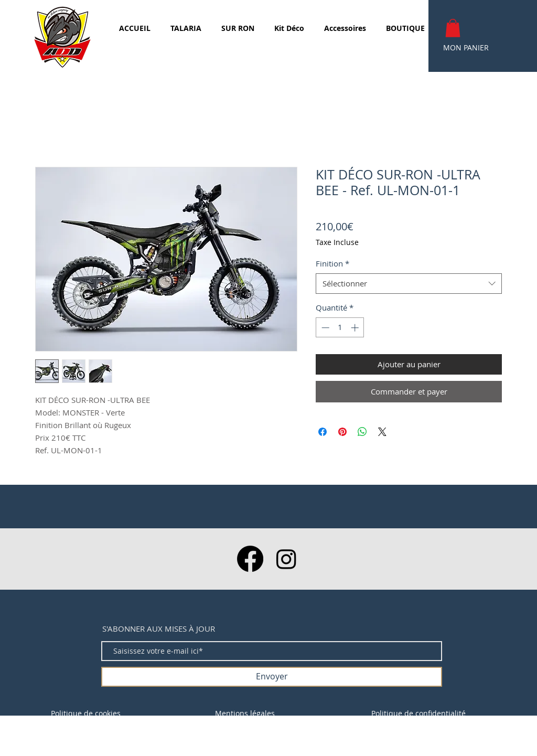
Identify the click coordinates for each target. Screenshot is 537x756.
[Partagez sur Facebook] (323, 432)
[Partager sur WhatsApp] (362, 432)
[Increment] (356, 328)
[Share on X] (382, 432)
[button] (453, 28)
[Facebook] (250, 559)
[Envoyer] (272, 677)
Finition (332, 263)
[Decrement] (324, 328)
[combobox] (409, 284)
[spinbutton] (340, 328)
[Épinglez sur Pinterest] (342, 432)
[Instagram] (286, 559)
